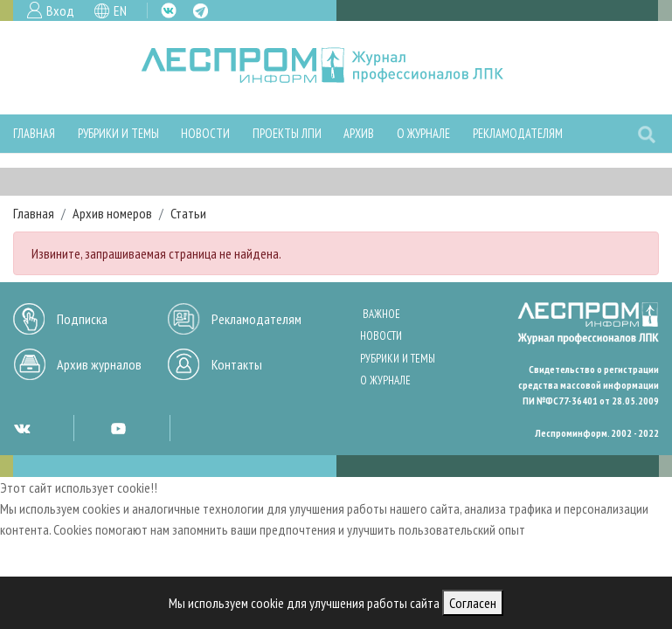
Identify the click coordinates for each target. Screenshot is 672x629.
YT (118, 428)
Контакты (237, 364)
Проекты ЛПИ (287, 133)
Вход (60, 10)
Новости (205, 133)
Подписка (82, 319)
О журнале (423, 133)
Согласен (473, 603)
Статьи (188, 213)
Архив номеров (112, 213)
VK (169, 10)
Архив (359, 133)
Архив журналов (99, 364)
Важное (381, 314)
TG (201, 11)
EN (120, 10)
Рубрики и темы (118, 133)
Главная (34, 133)
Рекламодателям (518, 133)
